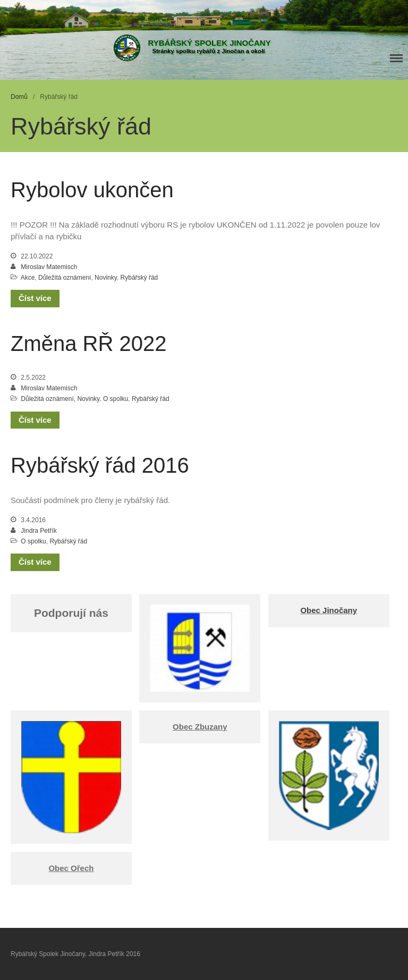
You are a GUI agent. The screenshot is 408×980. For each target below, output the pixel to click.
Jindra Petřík (39, 531)
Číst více (35, 298)
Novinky (106, 278)
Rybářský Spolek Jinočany (210, 43)
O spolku (116, 399)
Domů (19, 97)
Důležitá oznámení (65, 278)
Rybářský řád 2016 (100, 465)
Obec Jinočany (329, 610)
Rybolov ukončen (92, 190)
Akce (28, 278)
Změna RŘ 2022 (88, 344)
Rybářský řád (139, 278)
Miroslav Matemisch (49, 267)
